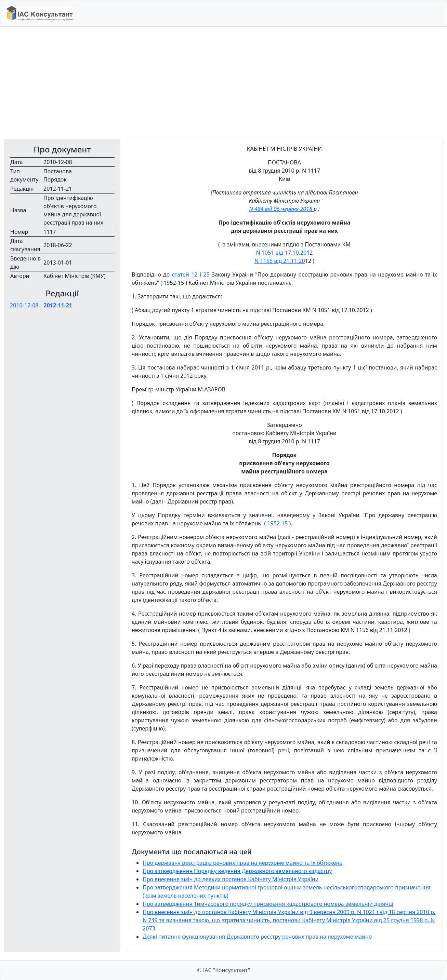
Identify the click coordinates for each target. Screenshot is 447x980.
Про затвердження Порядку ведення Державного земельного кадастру (237, 871)
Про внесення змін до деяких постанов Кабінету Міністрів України (231, 879)
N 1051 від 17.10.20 (281, 253)
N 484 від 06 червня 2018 (281, 209)
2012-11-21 (58, 305)
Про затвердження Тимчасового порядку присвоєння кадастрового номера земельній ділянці (268, 904)
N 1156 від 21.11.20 (280, 261)
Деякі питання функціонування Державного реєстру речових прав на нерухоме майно (257, 937)
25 (206, 274)
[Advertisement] (224, 83)
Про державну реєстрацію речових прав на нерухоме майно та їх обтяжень (242, 863)
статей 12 (185, 274)
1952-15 (277, 523)
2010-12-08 (24, 305)
